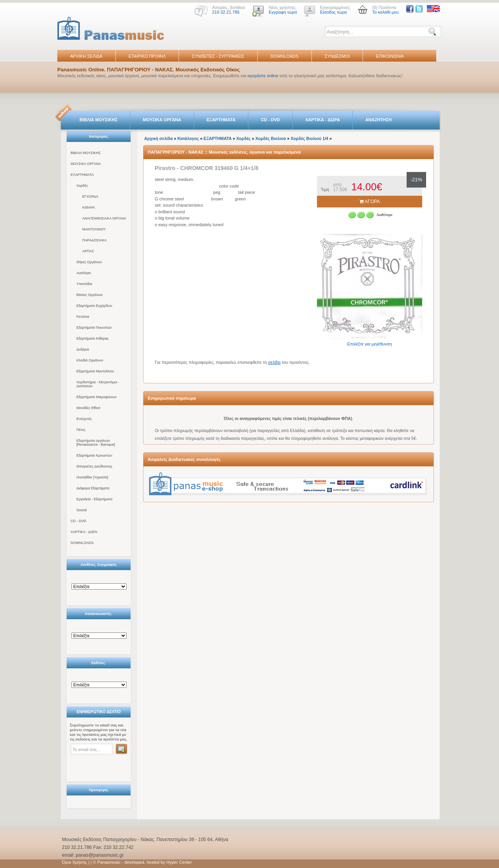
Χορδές (82, 186)
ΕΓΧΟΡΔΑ (90, 197)
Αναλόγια (84, 273)
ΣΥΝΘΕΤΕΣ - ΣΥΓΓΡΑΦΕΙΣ (218, 56)
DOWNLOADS (285, 56)
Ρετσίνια (83, 317)
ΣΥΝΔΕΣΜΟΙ (337, 56)
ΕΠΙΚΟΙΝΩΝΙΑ (390, 56)
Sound (81, 510)
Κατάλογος (188, 138)
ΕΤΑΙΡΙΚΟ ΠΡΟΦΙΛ (147, 56)
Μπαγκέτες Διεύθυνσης (94, 466)
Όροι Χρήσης (74, 862)
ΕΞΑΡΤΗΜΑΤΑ (221, 120)
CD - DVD (270, 120)
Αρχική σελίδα (158, 138)
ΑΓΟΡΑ (370, 202)
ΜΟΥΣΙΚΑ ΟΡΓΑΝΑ (162, 120)
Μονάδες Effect (88, 408)
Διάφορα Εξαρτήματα (93, 488)
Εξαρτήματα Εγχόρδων (94, 306)
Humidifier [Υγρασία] (92, 477)
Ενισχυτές (84, 419)
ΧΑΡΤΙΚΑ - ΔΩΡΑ (323, 120)
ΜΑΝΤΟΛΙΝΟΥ (94, 229)
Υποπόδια (84, 284)
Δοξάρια (83, 349)
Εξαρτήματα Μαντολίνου (95, 371)
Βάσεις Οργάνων (89, 295)
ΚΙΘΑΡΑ (89, 207)
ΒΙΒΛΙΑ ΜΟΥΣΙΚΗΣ (98, 120)
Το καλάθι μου (386, 12)
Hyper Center (179, 862)
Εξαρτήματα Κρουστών (94, 455)
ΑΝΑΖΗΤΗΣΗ (379, 120)
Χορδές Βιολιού (271, 138)
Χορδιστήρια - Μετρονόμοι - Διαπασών (98, 384)
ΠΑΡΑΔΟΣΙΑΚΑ (95, 240)
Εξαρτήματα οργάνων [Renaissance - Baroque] (96, 443)
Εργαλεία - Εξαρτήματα (94, 499)
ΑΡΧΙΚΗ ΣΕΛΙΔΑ (86, 56)
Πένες (81, 430)
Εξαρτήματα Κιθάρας (93, 338)
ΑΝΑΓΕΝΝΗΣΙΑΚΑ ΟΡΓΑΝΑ (104, 218)
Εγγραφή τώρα (283, 12)
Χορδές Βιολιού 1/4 (310, 138)
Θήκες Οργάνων (89, 262)
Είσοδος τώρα (334, 12)
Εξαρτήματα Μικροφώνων (96, 397)
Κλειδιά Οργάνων (90, 360)
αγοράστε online (263, 76)
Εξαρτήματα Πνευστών (94, 328)
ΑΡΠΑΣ (88, 251)
